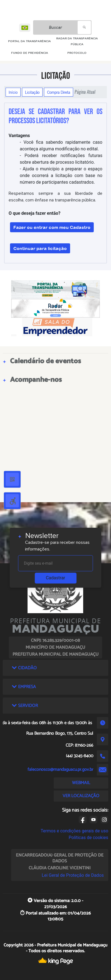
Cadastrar (56, 578)
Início (13, 92)
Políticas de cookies (88, 838)
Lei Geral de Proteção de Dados (73, 875)
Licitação (32, 92)
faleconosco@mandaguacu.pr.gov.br (60, 770)
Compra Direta (59, 92)
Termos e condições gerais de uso (74, 831)
